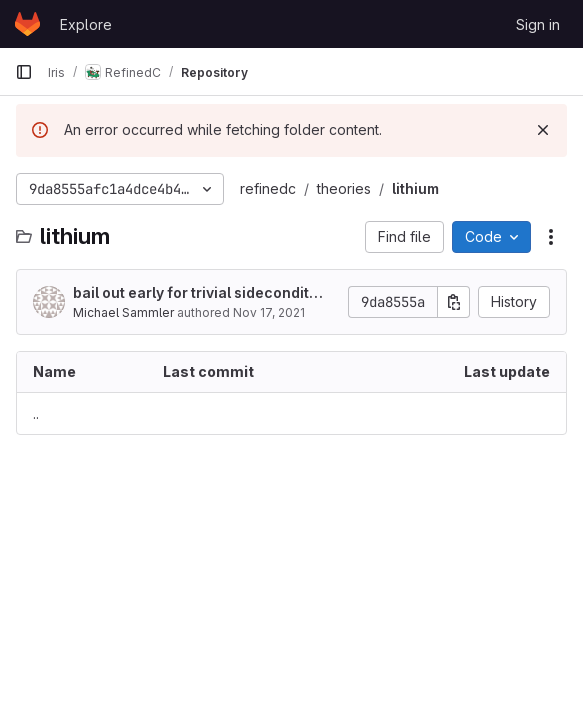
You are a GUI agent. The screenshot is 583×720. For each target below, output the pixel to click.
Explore (86, 24)
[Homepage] (27, 24)
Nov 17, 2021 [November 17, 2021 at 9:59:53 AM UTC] (269, 312)
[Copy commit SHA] (454, 302)
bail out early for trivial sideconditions (197, 293)
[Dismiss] (543, 130)
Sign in (538, 24)
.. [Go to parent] (36, 413)
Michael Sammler (123, 312)
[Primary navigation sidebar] (24, 72)
